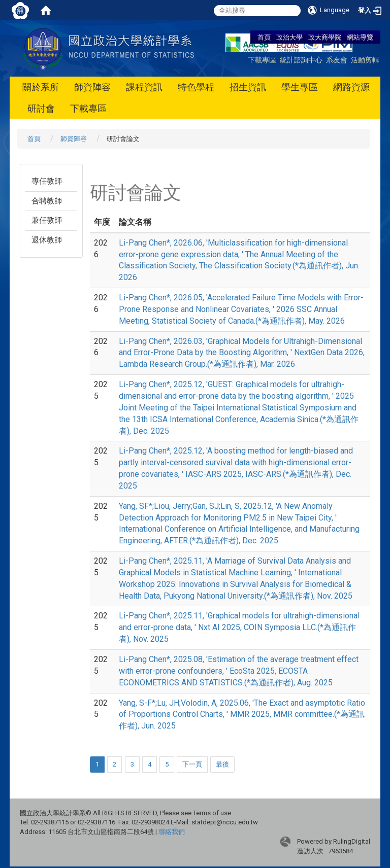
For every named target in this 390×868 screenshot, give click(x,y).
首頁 (264, 37)
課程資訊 (144, 87)
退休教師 (47, 240)
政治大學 (289, 37)
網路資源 (351, 87)
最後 (222, 764)
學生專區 (300, 87)
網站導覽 (360, 37)
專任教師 (47, 181)
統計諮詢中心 (301, 60)
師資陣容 (92, 87)
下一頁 (192, 764)
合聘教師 (47, 201)
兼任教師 (47, 220)
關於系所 (41, 87)
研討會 (41, 108)
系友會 (337, 60)
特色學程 (196, 87)
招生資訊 (248, 87)
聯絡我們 (172, 832)
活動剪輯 (365, 60)
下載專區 (262, 60)
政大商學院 (326, 37)
